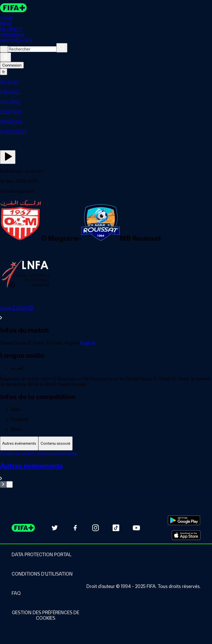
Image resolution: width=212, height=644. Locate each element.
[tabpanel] (106, 469)
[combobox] (32, 49)
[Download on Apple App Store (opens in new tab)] (186, 535)
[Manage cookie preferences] (46, 615)
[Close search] (4, 49)
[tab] (19, 443)
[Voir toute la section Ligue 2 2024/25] (106, 313)
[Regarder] (8, 157)
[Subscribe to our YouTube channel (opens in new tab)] (136, 528)
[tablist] (106, 443)
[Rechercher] (62, 48)
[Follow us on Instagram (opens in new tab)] (96, 528)
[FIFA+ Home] (13, 8)
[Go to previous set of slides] (3, 484)
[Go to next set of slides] (10, 484)
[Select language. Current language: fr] (4, 72)
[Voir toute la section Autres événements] (106, 471)
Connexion (12, 65)
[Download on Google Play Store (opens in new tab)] (184, 520)
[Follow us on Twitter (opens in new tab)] (55, 528)
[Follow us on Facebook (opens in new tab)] (75, 528)
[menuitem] (106, 82)
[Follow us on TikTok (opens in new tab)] (116, 528)
